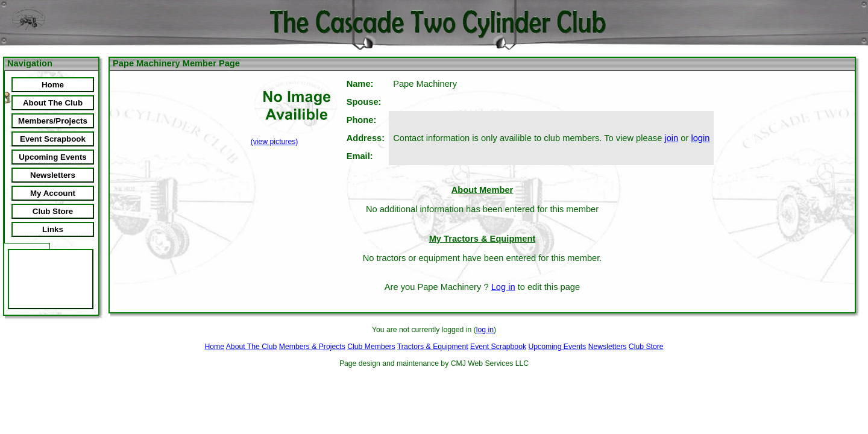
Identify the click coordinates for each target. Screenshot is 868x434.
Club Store (646, 347)
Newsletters (608, 347)
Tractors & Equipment (433, 347)
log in (485, 330)
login (700, 138)
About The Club (252, 347)
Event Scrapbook (498, 347)
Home (214, 347)
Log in (503, 287)
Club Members (371, 347)
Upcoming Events (557, 347)
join (671, 138)
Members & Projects (312, 347)
